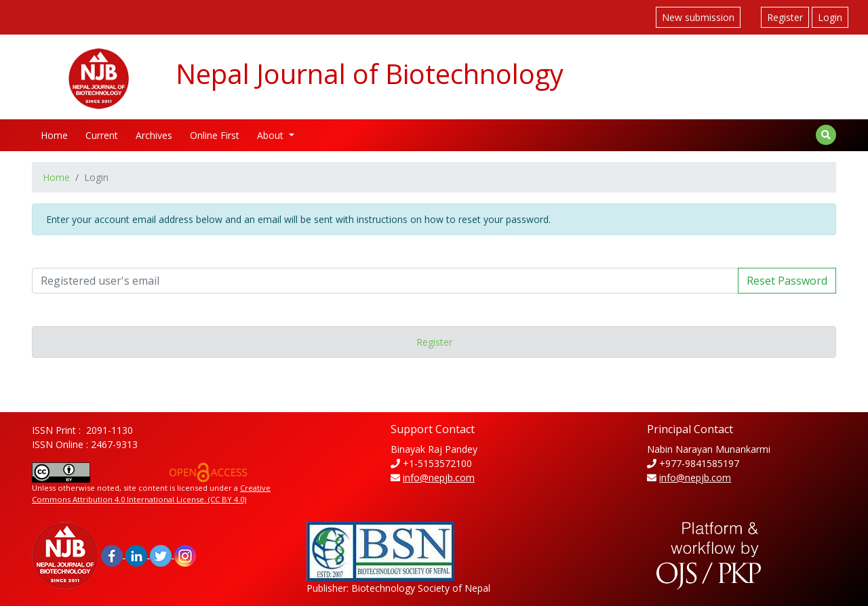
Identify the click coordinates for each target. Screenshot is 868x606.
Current (102, 135)
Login (830, 17)
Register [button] (434, 342)
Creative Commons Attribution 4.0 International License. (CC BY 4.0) (151, 493)
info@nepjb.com (439, 478)
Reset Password (787, 281)
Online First (215, 135)
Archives (154, 135)
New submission (698, 17)
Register (785, 17)
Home (54, 135)
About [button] (272, 135)
